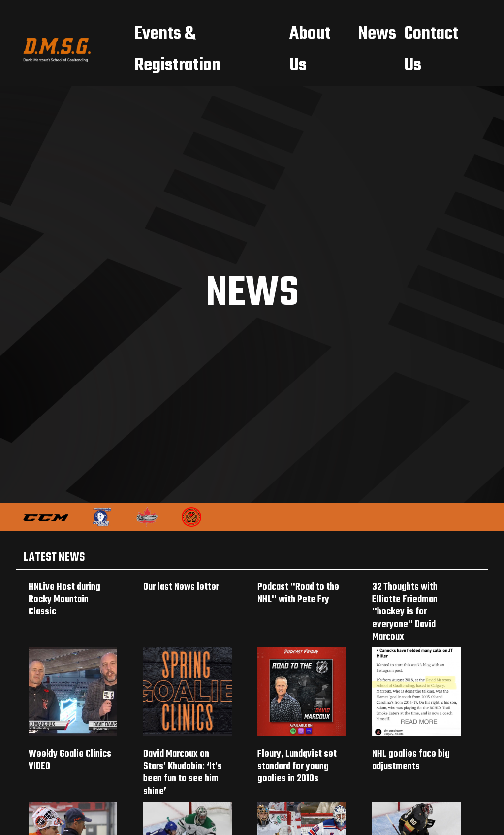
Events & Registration (177, 50)
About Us (310, 50)
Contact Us (431, 50)
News (377, 34)
